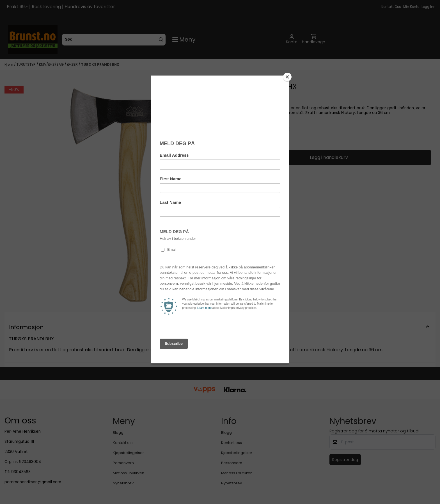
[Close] (287, 77)
